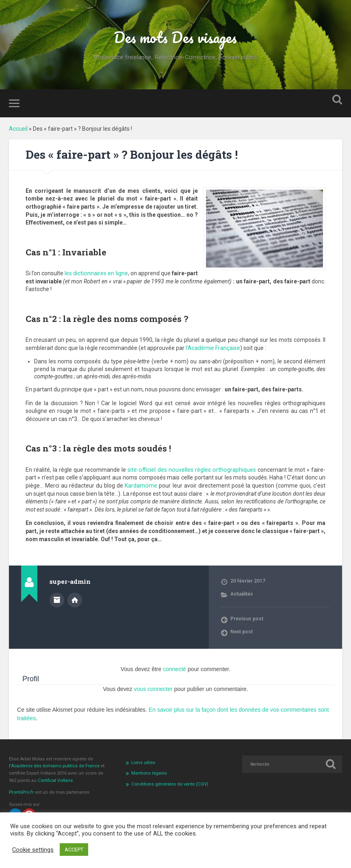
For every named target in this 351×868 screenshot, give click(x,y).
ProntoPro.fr (22, 792)
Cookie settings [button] (33, 850)
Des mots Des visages (175, 37)
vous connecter (153, 689)
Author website (75, 599)
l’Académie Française (213, 348)
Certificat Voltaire (55, 780)
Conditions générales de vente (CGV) (170, 783)
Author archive (57, 599)
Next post (242, 631)
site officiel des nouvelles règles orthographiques (192, 469)
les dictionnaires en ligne (96, 273)
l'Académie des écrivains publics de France (55, 765)
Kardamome (138, 485)
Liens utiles (143, 762)
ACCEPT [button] (74, 850)
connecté (174, 669)
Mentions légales (149, 772)
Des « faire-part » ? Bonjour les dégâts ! (132, 154)
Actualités (242, 594)
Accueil (18, 128)
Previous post (247, 618)
